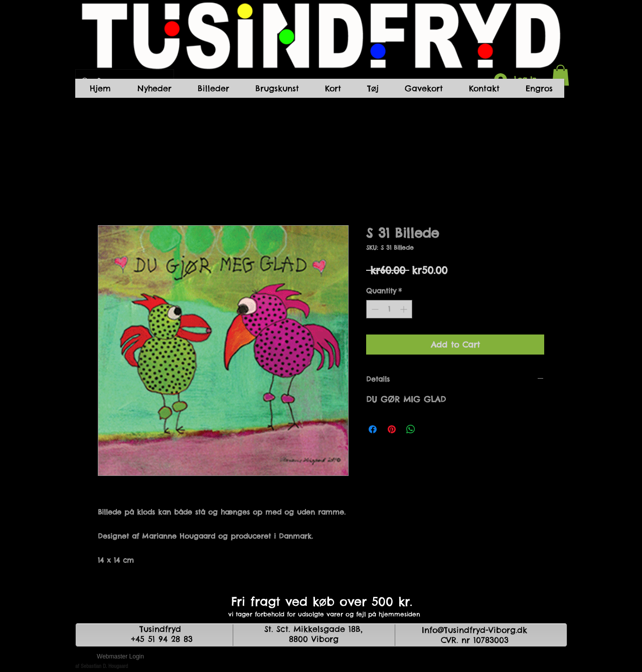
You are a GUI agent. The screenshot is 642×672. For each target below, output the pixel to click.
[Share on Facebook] (373, 429)
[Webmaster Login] (120, 657)
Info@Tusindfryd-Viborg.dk (474, 630)
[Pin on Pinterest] (392, 429)
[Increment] (405, 309)
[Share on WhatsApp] (411, 429)
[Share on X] (430, 429)
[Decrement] (374, 309)
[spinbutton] (389, 309)
